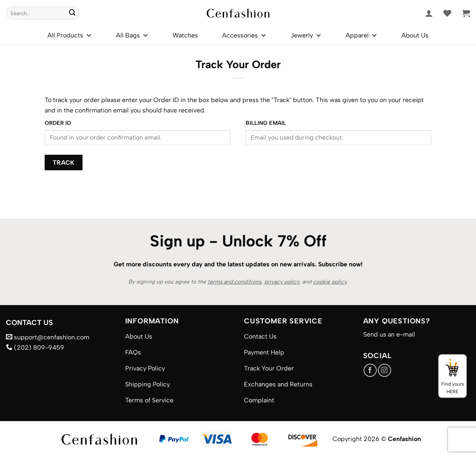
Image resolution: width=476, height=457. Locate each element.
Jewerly (306, 35)
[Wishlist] (447, 13)
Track (64, 163)
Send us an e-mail (389, 334)
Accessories (244, 35)
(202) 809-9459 (35, 348)
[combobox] (43, 13)
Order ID (58, 123)
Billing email (266, 123)
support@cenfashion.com (48, 337)
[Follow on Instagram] (385, 370)
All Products (70, 35)
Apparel (362, 35)
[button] (429, 13)
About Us (415, 35)
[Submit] (72, 13)
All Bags (132, 35)
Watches (185, 35)
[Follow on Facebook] (370, 370)
